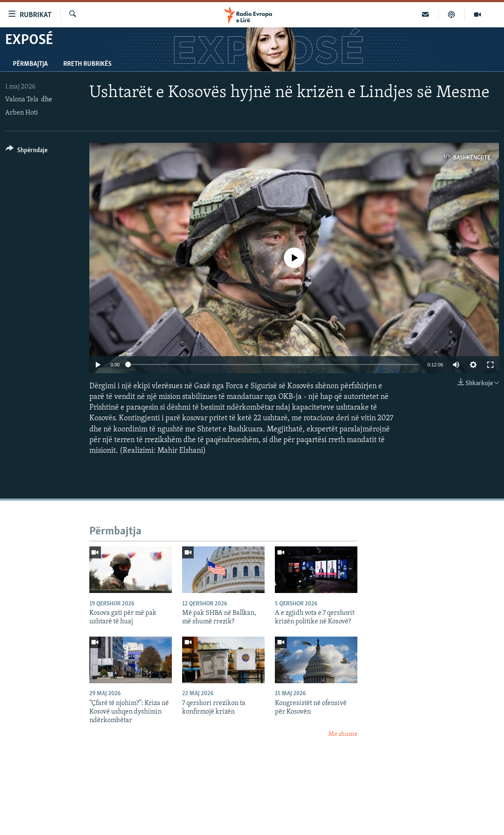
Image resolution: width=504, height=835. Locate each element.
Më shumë (343, 734)
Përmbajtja (30, 64)
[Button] (27, 152)
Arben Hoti (22, 113)
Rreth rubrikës (87, 64)
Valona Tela (22, 100)
